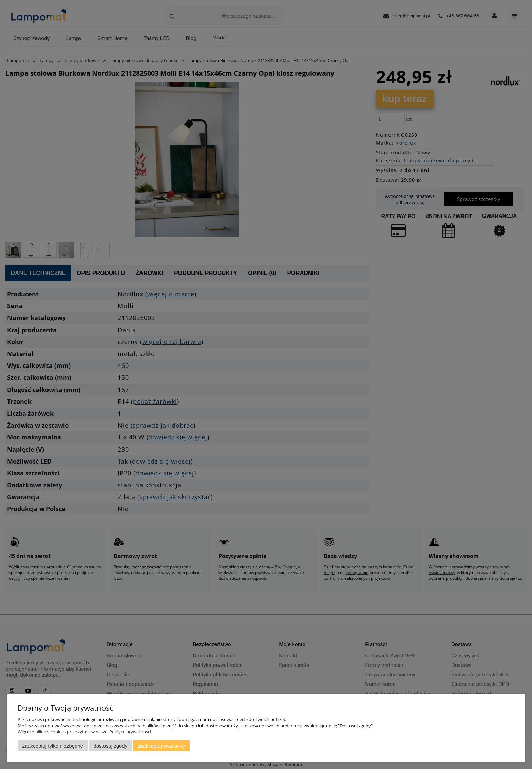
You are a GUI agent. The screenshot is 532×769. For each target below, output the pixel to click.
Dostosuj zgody (110, 746)
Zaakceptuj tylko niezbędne (53, 746)
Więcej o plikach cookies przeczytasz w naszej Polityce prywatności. (85, 732)
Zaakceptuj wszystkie (161, 746)
